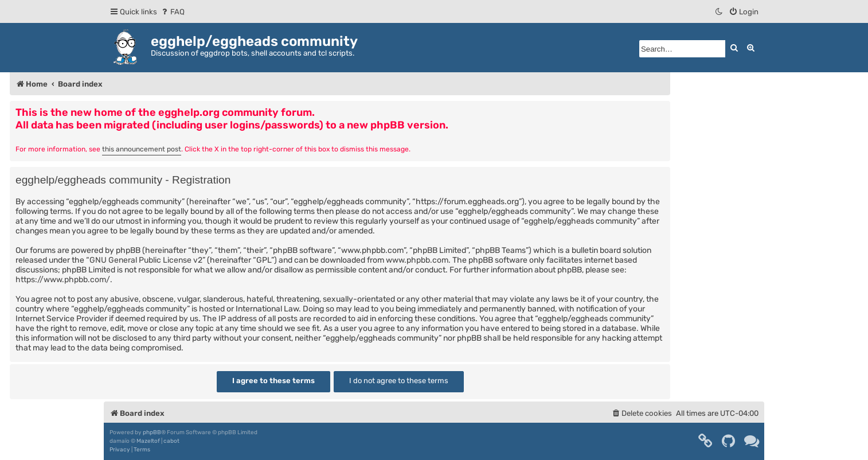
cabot (171, 441)
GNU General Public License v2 (146, 260)
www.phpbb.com (417, 260)
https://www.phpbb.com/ (63, 280)
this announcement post (142, 149)
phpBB (152, 432)
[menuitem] (172, 12)
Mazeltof (148, 441)
